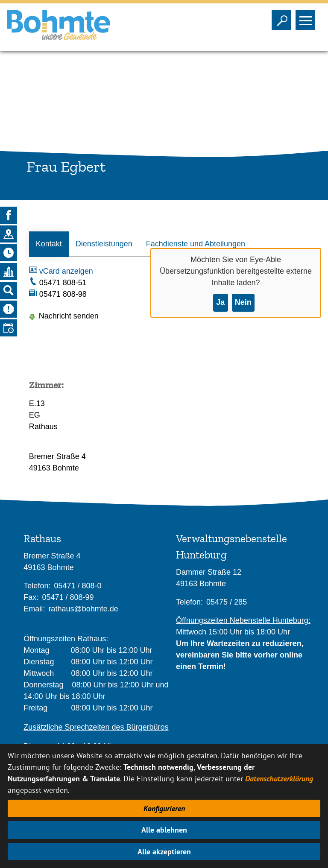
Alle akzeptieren (164, 852)
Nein (243, 302)
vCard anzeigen (66, 271)
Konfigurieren (164, 808)
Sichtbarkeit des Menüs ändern (307, 18)
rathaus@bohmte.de (83, 609)
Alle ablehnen (164, 830)
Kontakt (49, 244)
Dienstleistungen (104, 244)
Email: (34, 609)
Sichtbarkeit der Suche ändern (283, 18)
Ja (220, 302)
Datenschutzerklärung (279, 779)
